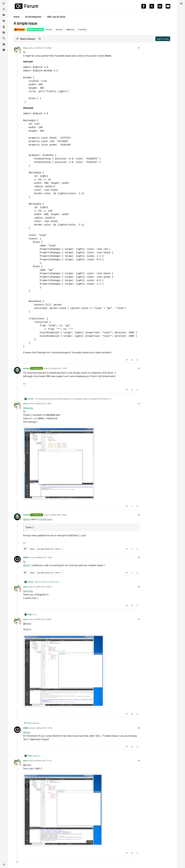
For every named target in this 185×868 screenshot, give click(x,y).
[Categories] (4, 3)
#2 (139, 368)
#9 (139, 760)
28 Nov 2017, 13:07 (59, 368)
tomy (25, 48)
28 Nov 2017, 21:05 (44, 728)
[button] (4, 865)
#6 (139, 587)
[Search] (4, 38)
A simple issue (45, 519)
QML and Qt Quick (35, 29)
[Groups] (4, 32)
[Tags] (4, 15)
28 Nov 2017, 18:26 (44, 404)
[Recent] (4, 9)
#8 (139, 728)
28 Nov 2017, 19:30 (44, 557)
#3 (139, 404)
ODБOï (26, 557)
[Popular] (4, 21)
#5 (139, 557)
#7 (139, 619)
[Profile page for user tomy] (17, 50)
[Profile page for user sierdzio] (17, 370)
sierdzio (26, 368)
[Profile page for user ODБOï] (17, 559)
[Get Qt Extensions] (4, 44)
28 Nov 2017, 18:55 (59, 515)
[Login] (181, 3)
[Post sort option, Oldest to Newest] (26, 39)
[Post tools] (137, 360)
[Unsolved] (4, 50)
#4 (139, 515)
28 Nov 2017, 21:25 (44, 760)
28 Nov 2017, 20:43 (44, 587)
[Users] (4, 27)
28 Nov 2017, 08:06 (44, 48)
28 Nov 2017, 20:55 (44, 619)
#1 (139, 48)
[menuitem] (181, 3)
